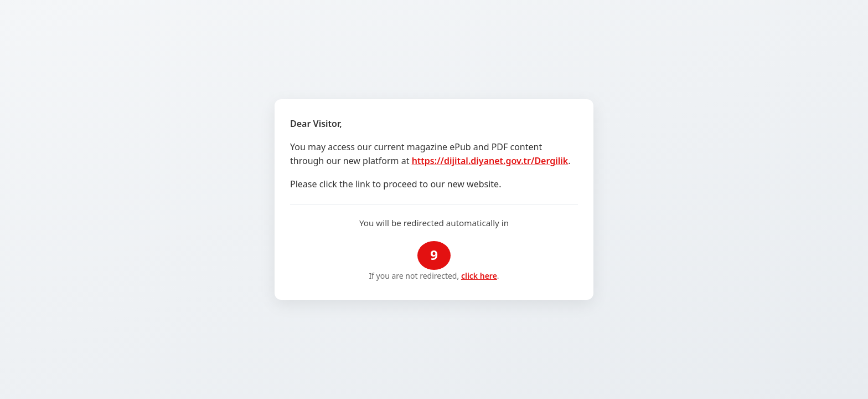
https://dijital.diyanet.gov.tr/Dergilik (490, 161)
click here (479, 276)
